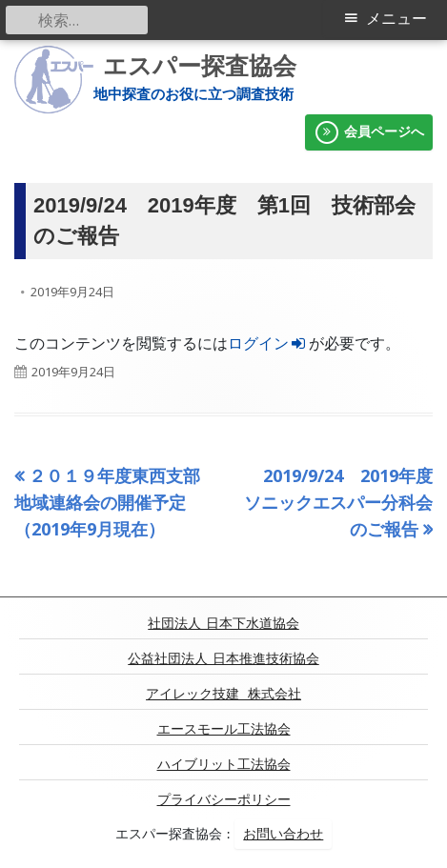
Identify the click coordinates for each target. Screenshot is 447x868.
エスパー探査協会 (200, 66)
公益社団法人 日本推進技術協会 (223, 658)
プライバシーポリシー (224, 799)
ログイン (268, 343)
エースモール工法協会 (224, 729)
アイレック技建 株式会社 (223, 694)
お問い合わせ (283, 834)
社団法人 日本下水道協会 (223, 623)
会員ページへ (369, 132)
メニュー (396, 19)
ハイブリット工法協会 (224, 764)
